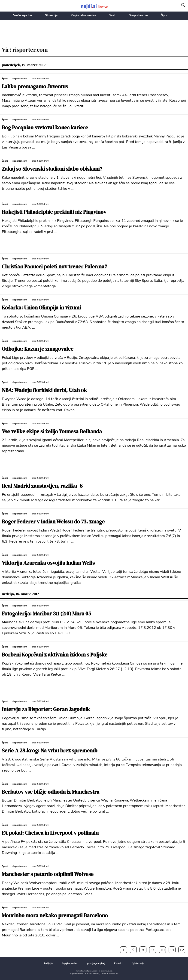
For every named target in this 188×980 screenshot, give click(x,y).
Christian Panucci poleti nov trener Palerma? (55, 267)
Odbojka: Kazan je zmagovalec (38, 349)
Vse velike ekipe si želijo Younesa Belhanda (52, 432)
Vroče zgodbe (23, 15)
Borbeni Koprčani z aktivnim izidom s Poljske (55, 655)
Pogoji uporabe (69, 963)
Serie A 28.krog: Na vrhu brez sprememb (50, 751)
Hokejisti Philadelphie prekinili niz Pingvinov (54, 212)
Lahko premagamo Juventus (35, 87)
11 (172, 950)
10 (162, 950)
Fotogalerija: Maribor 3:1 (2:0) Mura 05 (46, 614)
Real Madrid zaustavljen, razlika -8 (42, 486)
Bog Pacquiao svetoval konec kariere (45, 128)
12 (182, 950)
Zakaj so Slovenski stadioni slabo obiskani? (52, 169)
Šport (165, 15)
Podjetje (48, 963)
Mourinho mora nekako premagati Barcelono (55, 916)
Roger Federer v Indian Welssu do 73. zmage (53, 522)
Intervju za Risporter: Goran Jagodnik (46, 709)
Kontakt (118, 963)
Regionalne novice (83, 15)
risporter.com (20, 79)
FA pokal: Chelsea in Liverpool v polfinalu (50, 833)
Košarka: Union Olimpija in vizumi (41, 308)
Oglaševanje (138, 963)
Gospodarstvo (138, 15)
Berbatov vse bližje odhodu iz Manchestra (51, 792)
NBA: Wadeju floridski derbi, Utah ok (44, 390)
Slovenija (51, 15)
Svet (112, 15)
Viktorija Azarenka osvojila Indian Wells (48, 563)
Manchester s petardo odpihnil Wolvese (48, 874)
